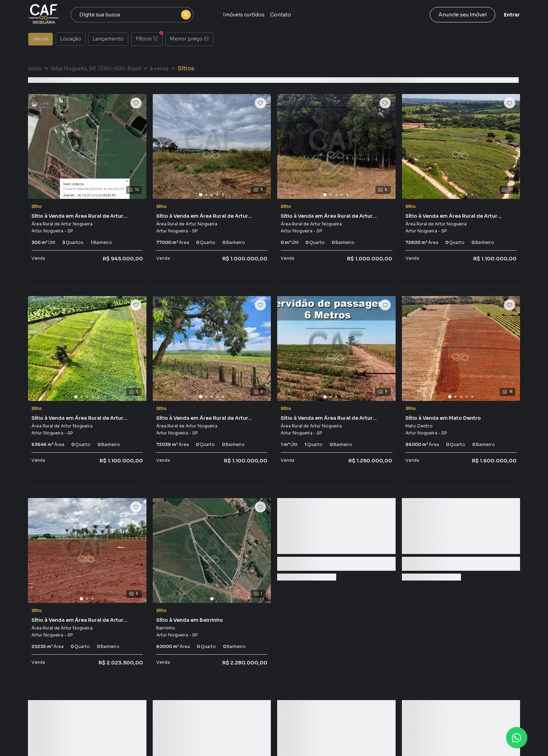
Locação (71, 38)
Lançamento (108, 38)
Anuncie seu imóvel (463, 15)
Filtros (149, 37)
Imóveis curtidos (244, 15)
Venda (41, 38)
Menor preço (189, 39)
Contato (281, 15)
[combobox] (132, 15)
